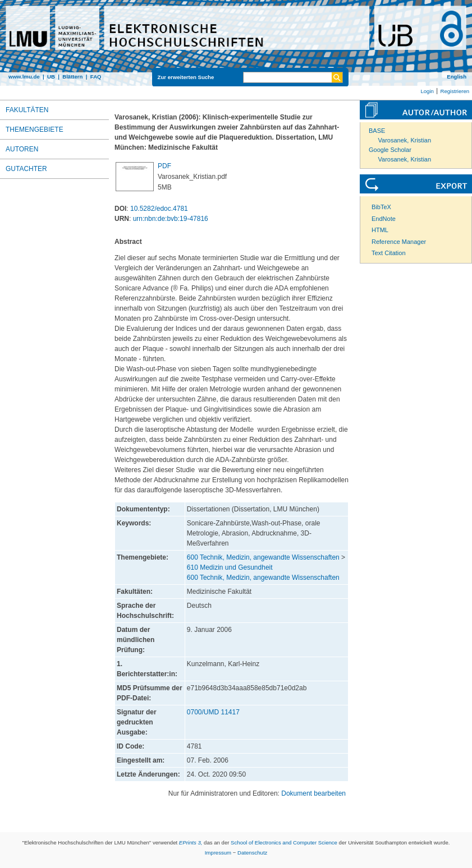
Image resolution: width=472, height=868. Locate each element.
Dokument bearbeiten (313, 793)
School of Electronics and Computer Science (284, 842)
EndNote (384, 219)
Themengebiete (35, 130)
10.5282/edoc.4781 (159, 209)
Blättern (72, 77)
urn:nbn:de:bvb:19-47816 (171, 219)
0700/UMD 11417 (213, 712)
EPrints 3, (191, 842)
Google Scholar (390, 150)
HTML (380, 230)
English (457, 77)
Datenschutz (252, 853)
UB (51, 77)
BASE (377, 131)
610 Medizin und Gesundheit (230, 567)
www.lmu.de (24, 77)
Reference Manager (399, 242)
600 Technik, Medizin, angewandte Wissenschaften (263, 557)
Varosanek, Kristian (405, 140)
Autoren (22, 149)
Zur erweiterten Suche (186, 77)
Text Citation (389, 253)
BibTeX (381, 207)
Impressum (218, 853)
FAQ (96, 77)
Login (427, 91)
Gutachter (26, 169)
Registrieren (455, 91)
